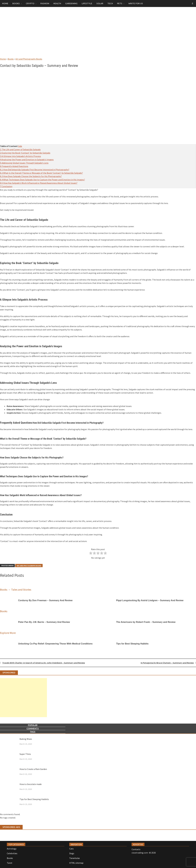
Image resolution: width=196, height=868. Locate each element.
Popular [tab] (33, 725)
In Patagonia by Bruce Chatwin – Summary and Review (167, 663)
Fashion (45, 3)
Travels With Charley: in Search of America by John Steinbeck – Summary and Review (44, 663)
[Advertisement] (98, 35)
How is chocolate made (31, 784)
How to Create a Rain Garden (33, 769)
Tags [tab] (33, 732)
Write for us (136, 3)
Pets (120, 3)
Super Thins (25, 754)
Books (16, 3)
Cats (71, 849)
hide (20, 146)
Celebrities (12, 853)
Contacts (136, 849)
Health (57, 3)
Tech (110, 3)
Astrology (12, 849)
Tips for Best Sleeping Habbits (34, 799)
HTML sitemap (76, 863)
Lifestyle (87, 3)
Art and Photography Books (29, 59)
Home (5, 3)
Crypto (30, 3)
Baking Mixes (26, 739)
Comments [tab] (33, 728)
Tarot (10, 863)
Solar (100, 3)
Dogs (72, 853)
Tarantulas (75, 858)
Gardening (71, 3)
